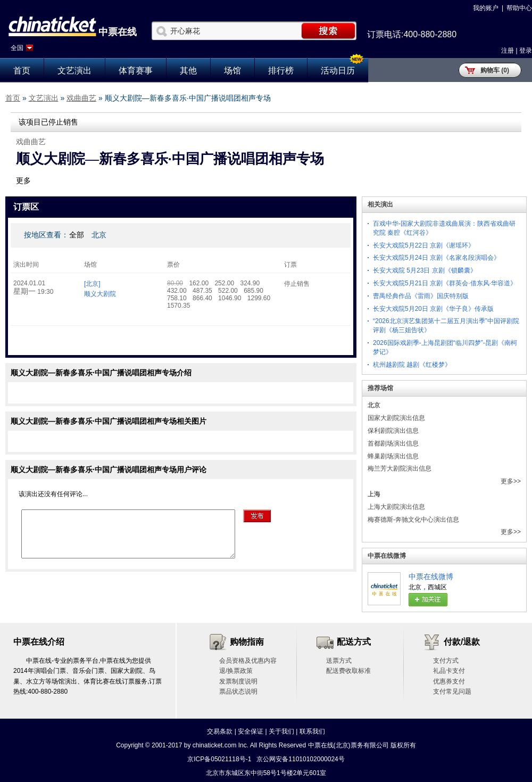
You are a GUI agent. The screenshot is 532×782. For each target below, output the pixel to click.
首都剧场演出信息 (393, 443)
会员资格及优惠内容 (248, 661)
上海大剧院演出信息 (396, 507)
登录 (526, 51)
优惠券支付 (449, 681)
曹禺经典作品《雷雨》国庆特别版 (421, 296)
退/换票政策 (236, 671)
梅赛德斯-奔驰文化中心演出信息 (413, 520)
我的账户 (486, 8)
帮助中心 (519, 8)
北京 (99, 235)
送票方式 (339, 661)
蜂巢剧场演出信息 (393, 456)
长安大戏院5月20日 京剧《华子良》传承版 (433, 309)
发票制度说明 (238, 681)
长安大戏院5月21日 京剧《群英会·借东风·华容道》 (445, 283)
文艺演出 (74, 71)
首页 (22, 71)
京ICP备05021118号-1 (219, 759)
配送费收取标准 (348, 671)
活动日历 (338, 71)
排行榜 (281, 71)
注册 (508, 51)
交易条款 (220, 731)
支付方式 (446, 661)
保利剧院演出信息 (393, 431)
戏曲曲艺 (81, 98)
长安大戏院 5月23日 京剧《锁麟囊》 (425, 270)
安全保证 (251, 731)
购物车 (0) (495, 70)
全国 (17, 48)
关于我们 (281, 731)
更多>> (511, 481)
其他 (188, 71)
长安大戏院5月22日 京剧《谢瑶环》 (424, 245)
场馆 (232, 71)
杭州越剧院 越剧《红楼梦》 (412, 365)
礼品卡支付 (449, 671)
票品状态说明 (238, 692)
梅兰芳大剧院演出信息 (400, 468)
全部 (77, 235)
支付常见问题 (452, 692)
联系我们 (312, 731)
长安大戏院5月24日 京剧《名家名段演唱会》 (437, 258)
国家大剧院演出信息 (396, 418)
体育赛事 (136, 71)
